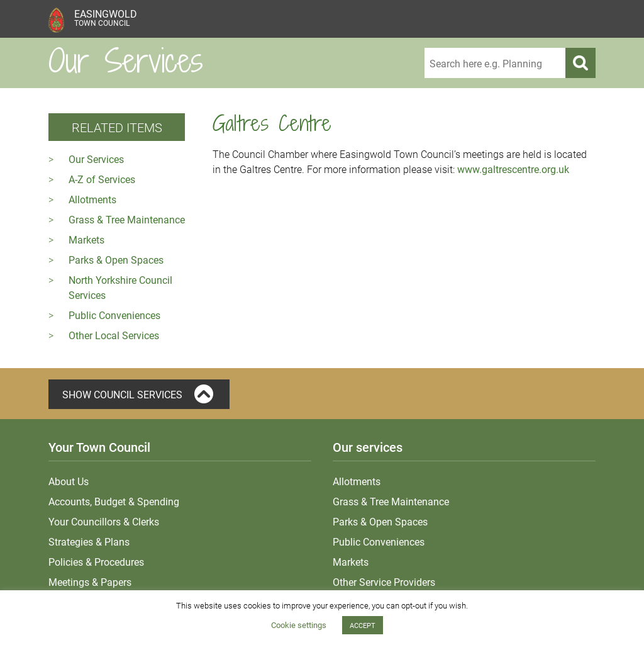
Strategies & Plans (89, 541)
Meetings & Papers (90, 582)
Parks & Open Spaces (116, 260)
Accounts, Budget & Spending (114, 501)
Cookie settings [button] (299, 625)
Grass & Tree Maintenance (127, 219)
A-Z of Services (102, 179)
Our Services (96, 159)
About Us (69, 481)
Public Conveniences (114, 315)
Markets (86, 239)
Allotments (92, 199)
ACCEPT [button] (363, 625)
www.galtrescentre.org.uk (513, 169)
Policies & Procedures (96, 562)
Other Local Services (114, 335)
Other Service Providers (384, 582)
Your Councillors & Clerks (104, 521)
